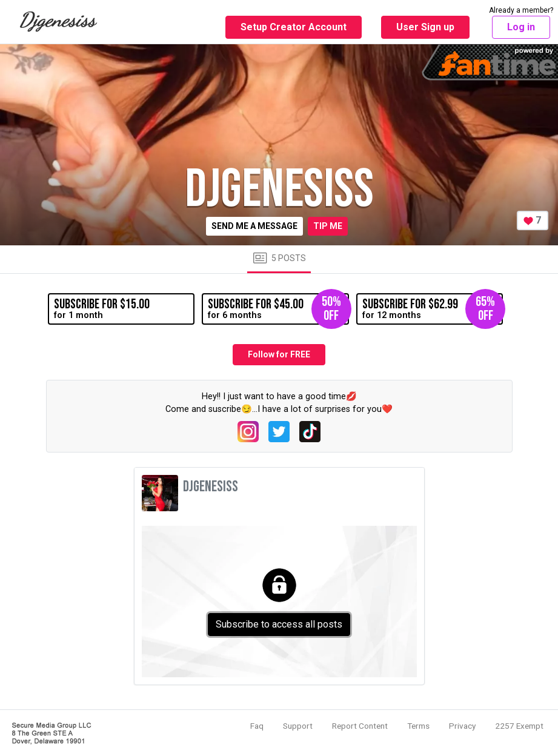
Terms (418, 726)
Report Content (360, 726)
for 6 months (278, 309)
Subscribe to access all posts (279, 624)
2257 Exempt (519, 726)
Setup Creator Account (294, 27)
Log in (521, 27)
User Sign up (425, 27)
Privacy (462, 726)
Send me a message (254, 226)
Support (298, 726)
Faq (257, 726)
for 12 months (433, 309)
